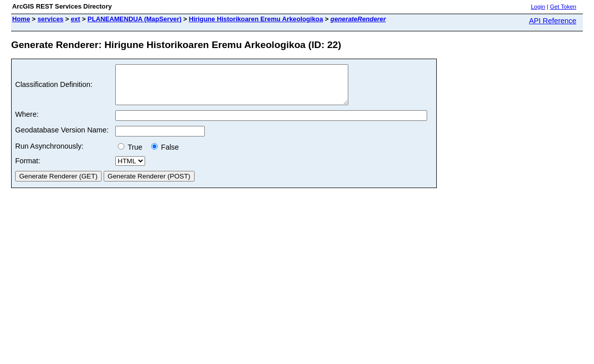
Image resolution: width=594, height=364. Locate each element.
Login (538, 7)
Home (21, 19)
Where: (27, 122)
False (165, 155)
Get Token (563, 7)
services (50, 19)
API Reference (553, 21)
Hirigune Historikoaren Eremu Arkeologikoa (256, 19)
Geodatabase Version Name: (62, 138)
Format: (28, 168)
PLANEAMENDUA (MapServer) (134, 19)
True (132, 155)
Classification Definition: (54, 88)
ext (76, 19)
